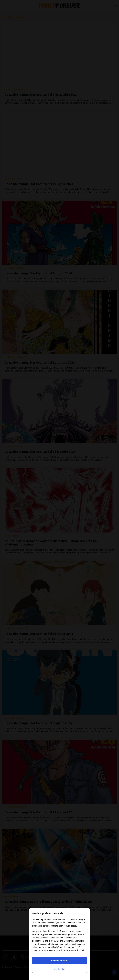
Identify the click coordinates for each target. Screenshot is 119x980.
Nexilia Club (59, 969)
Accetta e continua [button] (59, 961)
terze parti (77, 931)
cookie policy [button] (70, 926)
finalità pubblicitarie (62, 947)
